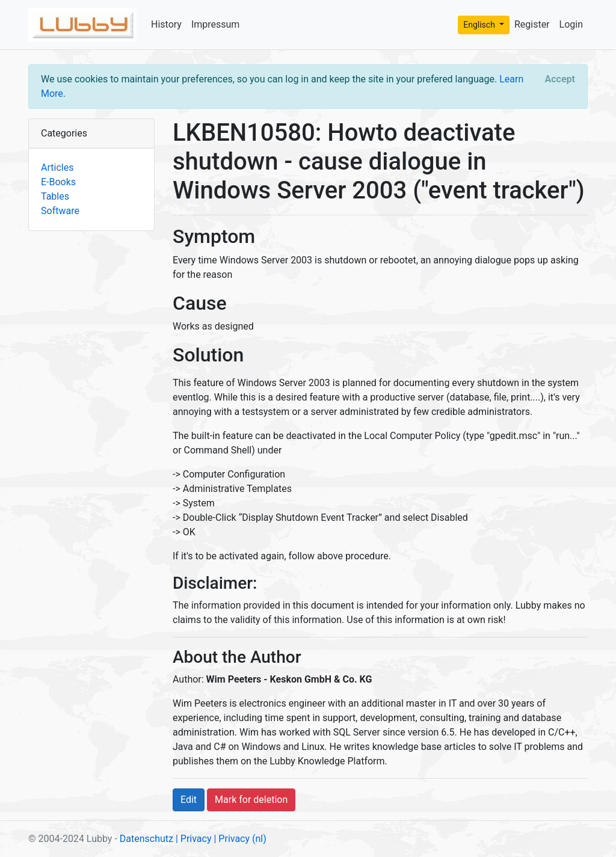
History (166, 24)
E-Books (58, 182)
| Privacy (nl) (240, 839)
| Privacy (194, 839)
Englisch (480, 25)
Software (60, 211)
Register (532, 24)
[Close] (560, 79)
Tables (55, 196)
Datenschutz (146, 839)
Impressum (216, 24)
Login (571, 24)
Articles (57, 167)
